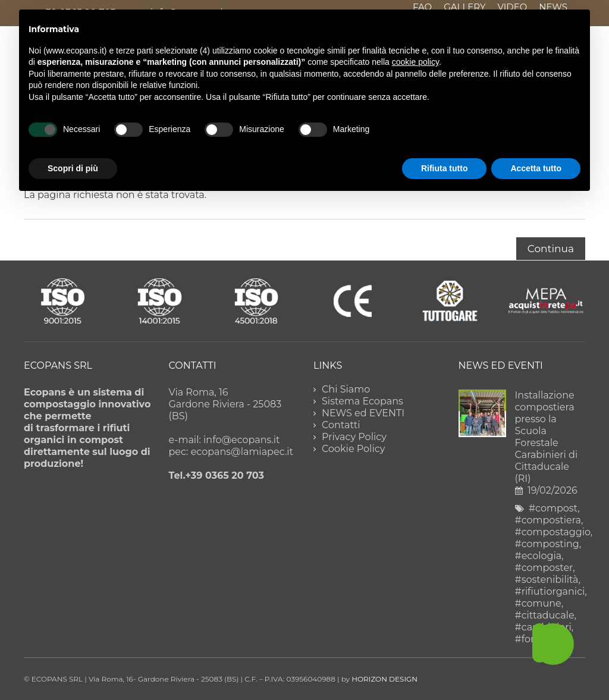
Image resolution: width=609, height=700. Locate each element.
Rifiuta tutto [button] (445, 168)
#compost (553, 508)
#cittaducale (545, 615)
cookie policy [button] (415, 62)
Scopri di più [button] (73, 168)
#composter (544, 568)
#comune (538, 603)
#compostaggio (553, 532)
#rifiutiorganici (550, 591)
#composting (547, 544)
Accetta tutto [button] (536, 168)
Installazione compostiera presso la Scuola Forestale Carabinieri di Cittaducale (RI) (547, 437)
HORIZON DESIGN (384, 679)
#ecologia (539, 556)
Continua (551, 249)
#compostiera (548, 520)
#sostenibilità (547, 580)
